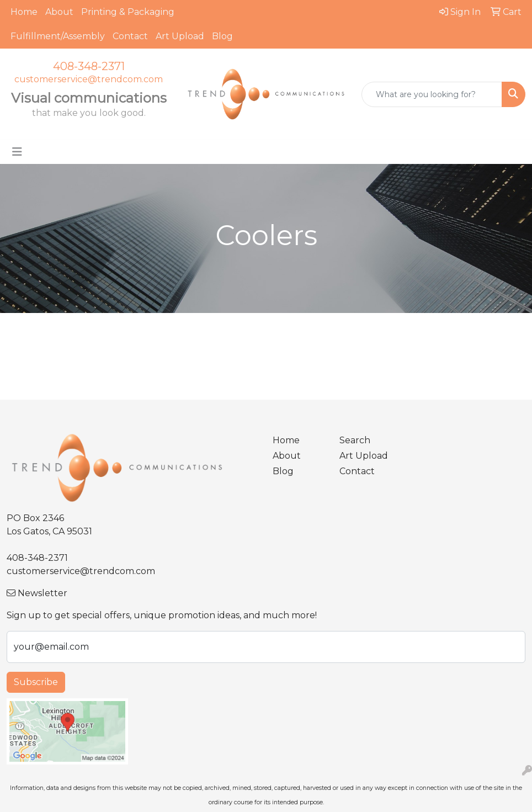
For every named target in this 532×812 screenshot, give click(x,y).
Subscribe (36, 682)
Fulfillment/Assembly (58, 36)
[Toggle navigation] (17, 152)
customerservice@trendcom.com (89, 79)
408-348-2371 (89, 66)
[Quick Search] (432, 94)
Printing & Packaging (128, 12)
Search (355, 440)
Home (24, 12)
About (59, 12)
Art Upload (180, 36)
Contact (130, 36)
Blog (222, 36)
